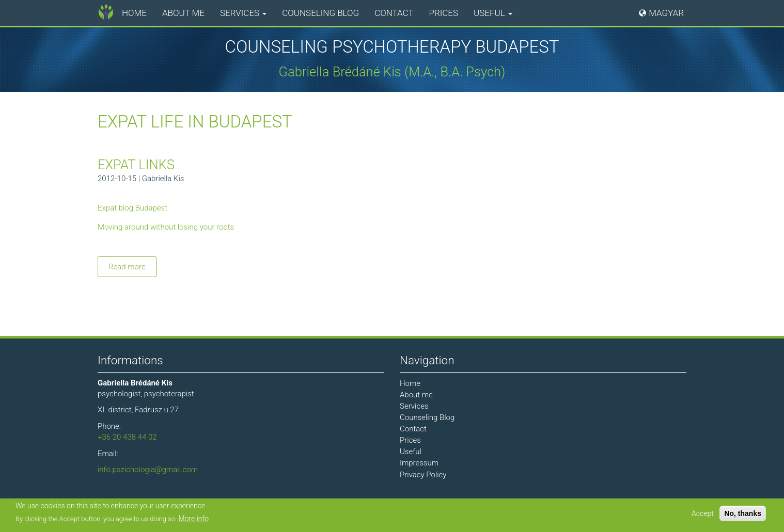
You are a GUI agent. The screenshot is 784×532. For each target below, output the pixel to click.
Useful (493, 13)
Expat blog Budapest (132, 208)
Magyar (666, 13)
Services (243, 13)
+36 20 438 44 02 (127, 437)
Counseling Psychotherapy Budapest (392, 47)
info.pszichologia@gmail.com (148, 470)
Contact (394, 13)
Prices (444, 13)
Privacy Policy (423, 475)
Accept (703, 513)
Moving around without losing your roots (166, 227)
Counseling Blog (320, 13)
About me (183, 13)
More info (194, 519)
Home (134, 13)
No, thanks (743, 513)
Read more (132, 269)
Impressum (419, 463)
